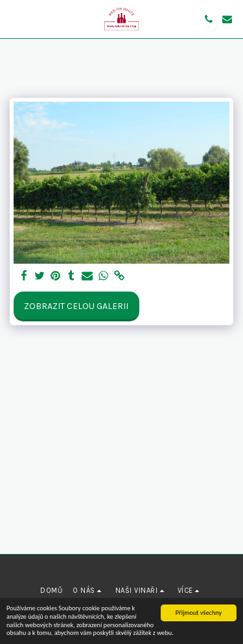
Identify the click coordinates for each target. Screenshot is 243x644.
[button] (14, 18)
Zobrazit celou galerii (76, 306)
